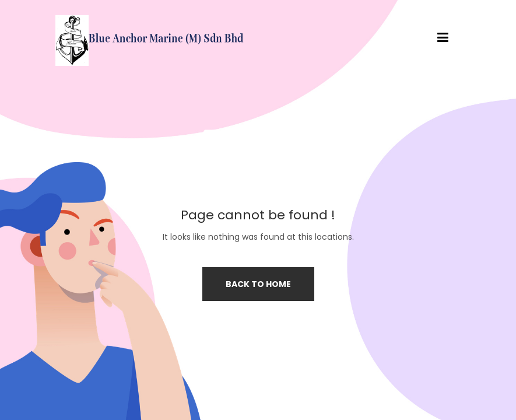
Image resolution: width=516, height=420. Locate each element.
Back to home (258, 284)
